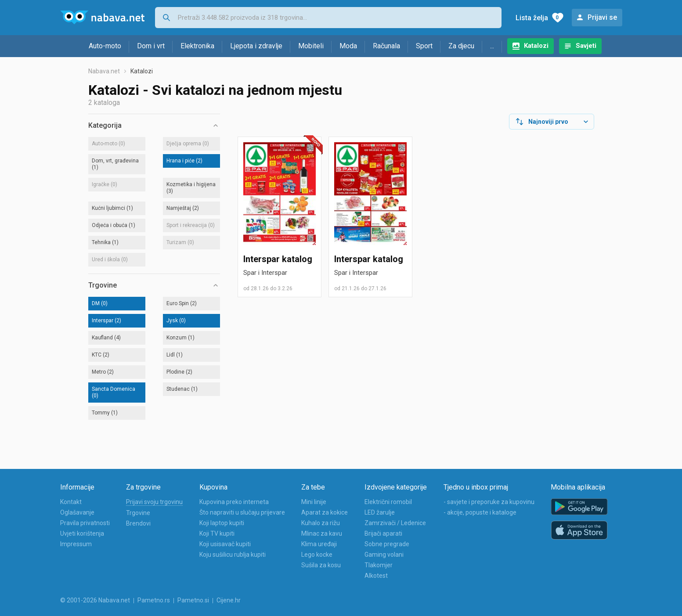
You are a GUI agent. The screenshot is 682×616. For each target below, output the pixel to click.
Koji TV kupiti (217, 533)
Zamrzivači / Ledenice (395, 523)
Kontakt (71, 502)
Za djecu (461, 46)
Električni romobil (388, 502)
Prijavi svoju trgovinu (154, 502)
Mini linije (314, 502)
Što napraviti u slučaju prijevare (242, 512)
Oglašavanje (77, 512)
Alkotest (376, 576)
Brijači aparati (383, 533)
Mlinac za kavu (322, 533)
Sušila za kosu (321, 565)
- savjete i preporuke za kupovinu (489, 502)
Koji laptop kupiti (222, 523)
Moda (348, 46)
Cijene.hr (229, 600)
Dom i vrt (151, 46)
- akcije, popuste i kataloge (480, 512)
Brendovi (138, 523)
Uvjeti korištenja (82, 533)
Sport (424, 46)
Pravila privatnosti (85, 523)
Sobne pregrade (387, 544)
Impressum (76, 544)
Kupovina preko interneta (234, 502)
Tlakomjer (379, 565)
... (492, 46)
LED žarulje (380, 512)
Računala (386, 46)
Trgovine (138, 513)
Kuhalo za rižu (321, 523)
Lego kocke (317, 555)
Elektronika (197, 46)
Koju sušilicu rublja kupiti (233, 555)
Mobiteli (311, 46)
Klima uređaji (319, 544)
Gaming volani (384, 555)
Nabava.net (104, 71)
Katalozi (536, 46)
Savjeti (586, 46)
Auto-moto (105, 46)
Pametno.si (193, 600)
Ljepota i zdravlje (256, 46)
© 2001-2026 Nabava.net (95, 600)
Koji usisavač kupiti (225, 544)
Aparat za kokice (325, 512)
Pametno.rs (154, 600)
